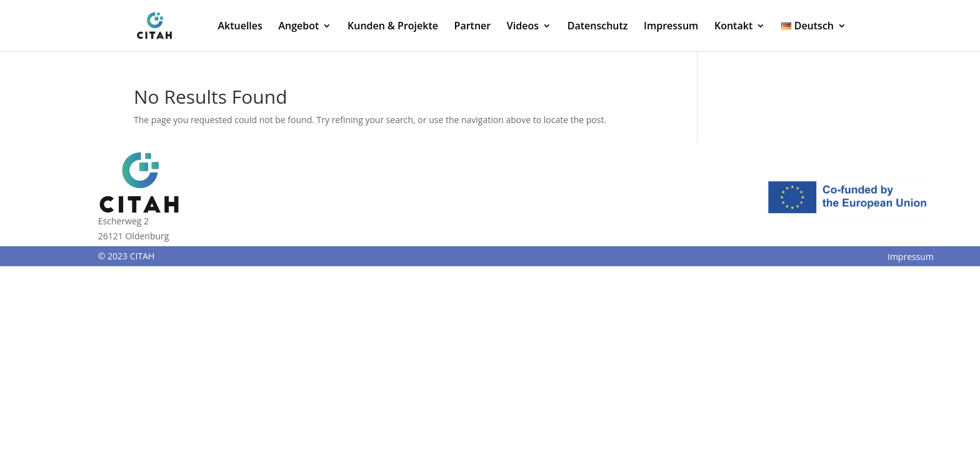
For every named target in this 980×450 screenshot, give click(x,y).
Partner (473, 27)
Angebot (298, 27)
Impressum (671, 27)
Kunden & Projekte (393, 27)
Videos (523, 27)
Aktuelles (240, 27)
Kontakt (733, 27)
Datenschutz (598, 27)
